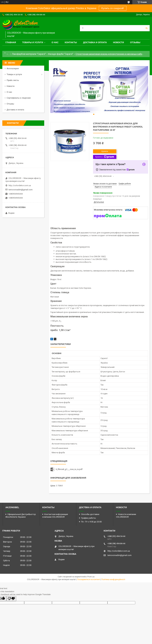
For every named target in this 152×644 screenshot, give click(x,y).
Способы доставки (90, 514)
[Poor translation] (11, 599)
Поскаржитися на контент (89, 579)
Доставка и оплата (95, 42)
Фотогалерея (13, 68)
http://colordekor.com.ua (20, 185)
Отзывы (135, 42)
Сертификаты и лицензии (19, 98)
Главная (11, 42)
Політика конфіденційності (113, 579)
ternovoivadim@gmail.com (21, 190)
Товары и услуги (33, 42)
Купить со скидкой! (113, 8)
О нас (55, 42)
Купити (105, 151)
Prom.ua (91, 577)
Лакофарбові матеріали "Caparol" (29, 54)
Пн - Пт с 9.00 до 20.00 (91, 522)
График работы (88, 518)
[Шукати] (147, 28)
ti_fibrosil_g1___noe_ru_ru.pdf (69, 469)
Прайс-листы (13, 80)
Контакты (71, 42)
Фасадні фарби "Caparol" (61, 54)
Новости (118, 42)
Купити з (105, 157)
